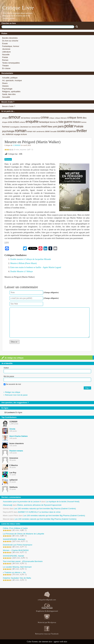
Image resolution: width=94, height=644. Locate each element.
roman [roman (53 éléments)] (21, 131)
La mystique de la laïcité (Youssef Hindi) (63, 502)
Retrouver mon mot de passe (16, 395)
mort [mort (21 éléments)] (44, 126)
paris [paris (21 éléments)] (61, 126)
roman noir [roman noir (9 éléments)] (31, 131)
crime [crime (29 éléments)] (45, 117)
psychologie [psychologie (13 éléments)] (8, 131)
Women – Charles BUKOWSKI (16, 550)
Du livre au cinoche (10, 41)
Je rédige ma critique (12, 358)
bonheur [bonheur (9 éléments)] (27, 118)
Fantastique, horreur (11, 46)
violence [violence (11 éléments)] (9, 134)
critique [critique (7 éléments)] (52, 118)
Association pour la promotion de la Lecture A (22, 502)
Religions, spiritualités (11, 92)
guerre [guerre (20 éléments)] (68, 122)
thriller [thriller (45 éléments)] (82, 131)
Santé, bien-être (9, 94)
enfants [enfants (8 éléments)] (22, 122)
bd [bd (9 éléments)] (22, 118)
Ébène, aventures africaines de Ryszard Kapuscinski (39, 505)
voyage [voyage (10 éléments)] (17, 134)
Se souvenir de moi (12, 384)
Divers (5, 83)
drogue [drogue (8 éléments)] (5, 122)
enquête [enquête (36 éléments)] (32, 122)
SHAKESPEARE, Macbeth (14, 539)
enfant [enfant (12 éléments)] (16, 122)
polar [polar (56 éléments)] (69, 126)
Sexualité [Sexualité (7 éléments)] (53, 131)
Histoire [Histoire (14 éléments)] (77, 122)
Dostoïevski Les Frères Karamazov (18, 545)
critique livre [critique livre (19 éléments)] (75, 118)
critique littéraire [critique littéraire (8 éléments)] (61, 118)
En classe (6, 68)
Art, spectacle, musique (12, 80)
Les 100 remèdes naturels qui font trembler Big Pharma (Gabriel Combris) (45, 509)
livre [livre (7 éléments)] (30, 127)
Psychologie (7, 89)
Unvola (12, 429)
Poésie (5, 57)
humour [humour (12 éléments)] (6, 127)
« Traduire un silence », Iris (14, 572)
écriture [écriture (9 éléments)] (24, 134)
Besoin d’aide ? (9, 106)
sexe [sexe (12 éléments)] (47, 131)
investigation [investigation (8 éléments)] (15, 127)
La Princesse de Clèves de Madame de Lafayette (23, 534)
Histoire (5, 86)
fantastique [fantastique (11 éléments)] (44, 122)
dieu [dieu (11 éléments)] (84, 118)
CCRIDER (17, 145)
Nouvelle (6, 55)
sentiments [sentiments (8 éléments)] (40, 131)
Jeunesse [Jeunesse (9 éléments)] (24, 127)
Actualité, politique (10, 78)
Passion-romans (16, 451)
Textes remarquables (11, 63)
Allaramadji (8, 505)
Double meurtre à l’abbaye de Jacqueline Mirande (31, 259)
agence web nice (60, 642)
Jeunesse (6, 49)
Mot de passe (9, 376)
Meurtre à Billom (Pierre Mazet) (23, 263)
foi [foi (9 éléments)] (57, 122)
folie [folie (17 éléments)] (61, 122)
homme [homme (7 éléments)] (84, 122)
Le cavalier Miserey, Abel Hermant (17, 567)
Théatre (5, 66)
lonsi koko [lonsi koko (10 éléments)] (36, 127)
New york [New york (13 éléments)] (52, 127)
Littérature (6, 52)
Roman (5, 60)
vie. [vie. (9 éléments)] (4, 134)
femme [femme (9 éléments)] (53, 122)
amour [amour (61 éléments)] (14, 117)
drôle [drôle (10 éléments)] (10, 122)
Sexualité (6, 97)
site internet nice (45, 642)
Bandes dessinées (10, 38)
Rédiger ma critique (13, 392)
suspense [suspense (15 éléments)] (71, 131)
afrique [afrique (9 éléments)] (5, 118)
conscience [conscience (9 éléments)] (36, 118)
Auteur (6, 368)
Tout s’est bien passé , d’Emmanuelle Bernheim (23, 561)
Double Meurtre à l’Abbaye (22, 271)
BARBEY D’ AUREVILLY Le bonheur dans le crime (39, 512)
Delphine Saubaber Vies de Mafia (17, 578)
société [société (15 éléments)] (61, 131)
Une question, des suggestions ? (15, 403)
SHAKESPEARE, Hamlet (13, 556)
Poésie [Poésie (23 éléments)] (79, 126)
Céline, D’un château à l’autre (15, 528)
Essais (5, 43)
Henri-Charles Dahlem (18, 436)
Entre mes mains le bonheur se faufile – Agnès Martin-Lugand (36, 267)
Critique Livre (18, 8)
